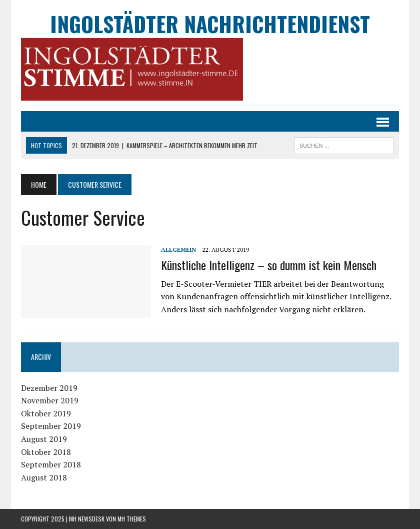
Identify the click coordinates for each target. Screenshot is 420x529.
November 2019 (50, 400)
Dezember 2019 (49, 388)
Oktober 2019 (46, 413)
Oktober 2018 (46, 452)
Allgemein (178, 249)
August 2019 (44, 439)
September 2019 (51, 426)
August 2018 (44, 477)
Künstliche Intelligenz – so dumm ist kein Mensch (269, 265)
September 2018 (51, 464)
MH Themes (132, 519)
